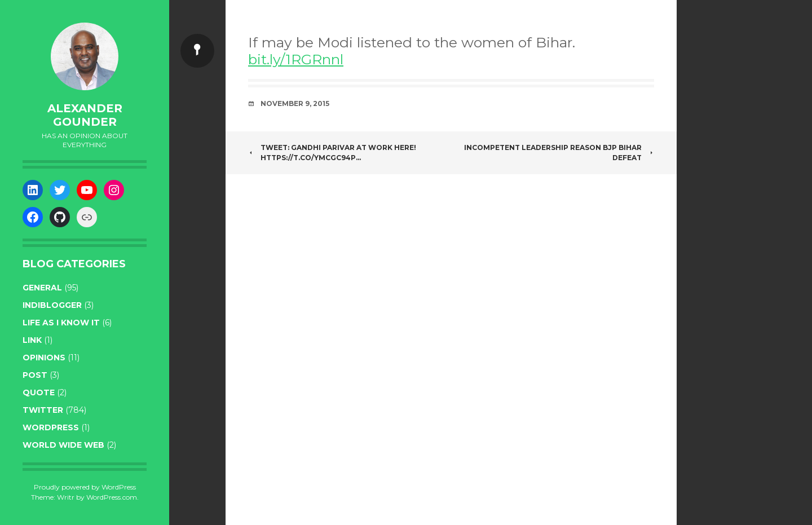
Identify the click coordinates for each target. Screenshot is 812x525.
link (32, 340)
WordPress (51, 427)
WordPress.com (112, 497)
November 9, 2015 (295, 103)
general (42, 288)
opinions (44, 358)
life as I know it (61, 323)
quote (39, 392)
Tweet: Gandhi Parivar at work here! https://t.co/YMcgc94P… (332, 153)
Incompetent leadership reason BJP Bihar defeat (559, 153)
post (35, 375)
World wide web (63, 445)
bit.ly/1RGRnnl (296, 59)
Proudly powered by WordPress (85, 487)
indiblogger (52, 305)
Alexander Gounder (85, 115)
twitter (43, 410)
